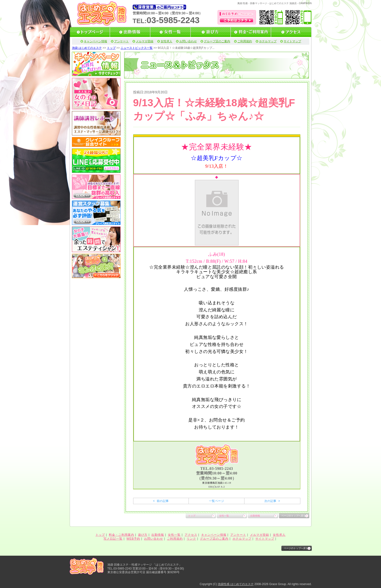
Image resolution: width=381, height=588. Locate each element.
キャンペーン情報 (95, 41)
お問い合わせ (188, 41)
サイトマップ (292, 41)
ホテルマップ (268, 41)
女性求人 (166, 41)
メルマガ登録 (145, 41)
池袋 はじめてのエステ (87, 48)
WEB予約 (133, 539)
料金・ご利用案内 (121, 535)
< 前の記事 (161, 501)
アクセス (191, 535)
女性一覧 (224, 516)
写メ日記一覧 (113, 539)
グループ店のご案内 (217, 41)
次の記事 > (272, 501)
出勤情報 (255, 516)
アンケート (121, 41)
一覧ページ (216, 501)
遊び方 (143, 535)
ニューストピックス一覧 (137, 48)
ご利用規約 (245, 41)
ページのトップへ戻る (294, 516)
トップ (111, 48)
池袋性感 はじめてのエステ (236, 584)
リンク (191, 539)
